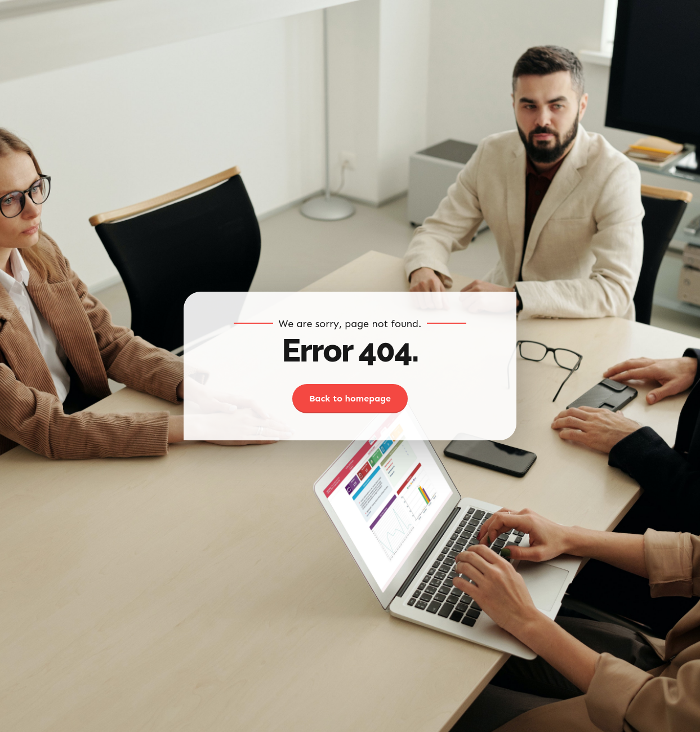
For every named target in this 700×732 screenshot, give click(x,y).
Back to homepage (350, 398)
